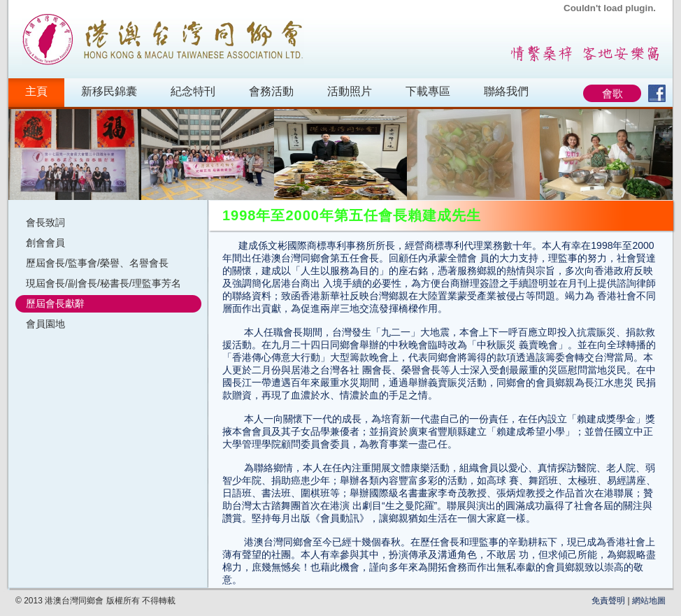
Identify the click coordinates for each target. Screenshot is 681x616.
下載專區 (428, 91)
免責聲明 (608, 601)
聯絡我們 (506, 91)
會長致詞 (45, 222)
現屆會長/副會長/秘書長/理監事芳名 (103, 283)
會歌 (612, 93)
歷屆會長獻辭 (55, 303)
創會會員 (45, 243)
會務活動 (271, 91)
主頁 (36, 91)
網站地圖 (649, 601)
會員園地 (45, 324)
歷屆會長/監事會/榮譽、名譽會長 (97, 263)
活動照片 (350, 91)
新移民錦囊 (109, 91)
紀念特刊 (193, 91)
